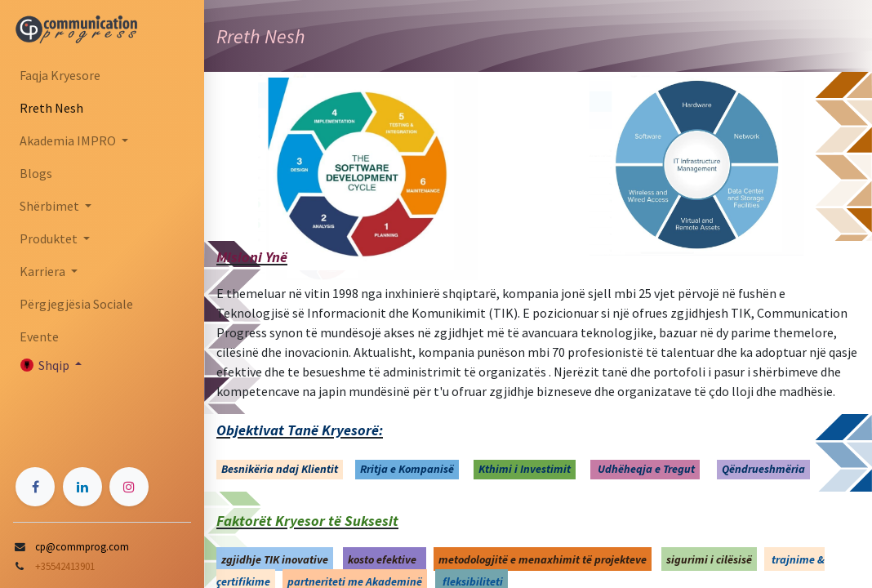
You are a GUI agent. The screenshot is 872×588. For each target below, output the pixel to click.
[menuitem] (102, 75)
